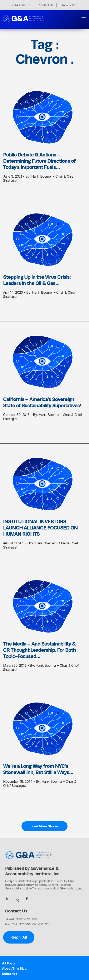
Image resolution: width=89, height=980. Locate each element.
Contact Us (46, 5)
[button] (83, 19)
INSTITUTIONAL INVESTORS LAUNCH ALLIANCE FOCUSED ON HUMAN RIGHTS (40, 528)
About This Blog (14, 968)
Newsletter (69, 5)
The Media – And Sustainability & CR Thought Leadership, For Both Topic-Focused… (39, 650)
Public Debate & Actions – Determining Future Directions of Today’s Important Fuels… (39, 161)
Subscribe (10, 974)
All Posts (9, 963)
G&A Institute (21, 5)
